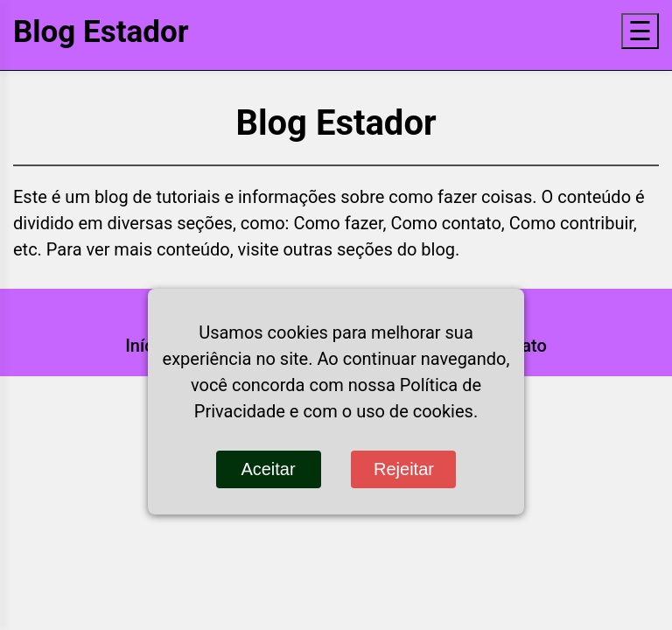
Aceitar (268, 469)
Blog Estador (101, 32)
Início (147, 346)
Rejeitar (404, 469)
